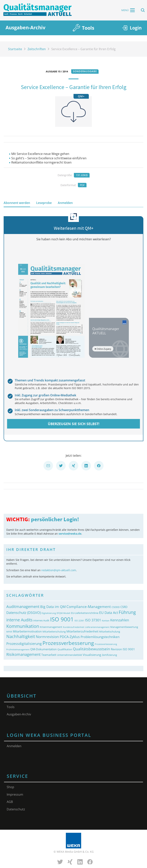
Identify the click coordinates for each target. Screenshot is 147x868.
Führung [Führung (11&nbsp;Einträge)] (127, 612)
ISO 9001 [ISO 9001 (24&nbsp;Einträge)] (62, 619)
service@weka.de (70, 534)
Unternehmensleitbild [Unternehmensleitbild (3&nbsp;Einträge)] (69, 655)
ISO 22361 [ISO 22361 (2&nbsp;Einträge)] (79, 621)
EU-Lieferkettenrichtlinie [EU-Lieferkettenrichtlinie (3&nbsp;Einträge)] (85, 613)
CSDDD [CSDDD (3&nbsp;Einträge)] (116, 607)
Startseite (15, 49)
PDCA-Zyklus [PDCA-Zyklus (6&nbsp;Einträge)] (70, 637)
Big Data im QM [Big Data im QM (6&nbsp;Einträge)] (53, 607)
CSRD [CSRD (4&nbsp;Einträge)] (124, 607)
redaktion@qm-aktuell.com (59, 570)
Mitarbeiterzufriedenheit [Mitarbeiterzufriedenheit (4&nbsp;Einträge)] (82, 631)
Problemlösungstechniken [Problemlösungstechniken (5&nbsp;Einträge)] (100, 637)
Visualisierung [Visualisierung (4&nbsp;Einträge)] (92, 655)
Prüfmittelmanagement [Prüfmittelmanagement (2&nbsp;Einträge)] (18, 650)
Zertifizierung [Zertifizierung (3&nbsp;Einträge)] (109, 655)
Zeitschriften (37, 49)
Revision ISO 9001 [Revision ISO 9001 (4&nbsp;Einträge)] (123, 649)
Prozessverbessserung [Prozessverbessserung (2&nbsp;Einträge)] (106, 644)
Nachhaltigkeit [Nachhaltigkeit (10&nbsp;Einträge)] (21, 636)
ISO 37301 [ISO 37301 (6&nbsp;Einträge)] (93, 620)
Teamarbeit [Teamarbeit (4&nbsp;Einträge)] (49, 655)
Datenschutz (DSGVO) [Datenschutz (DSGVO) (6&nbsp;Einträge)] (24, 613)
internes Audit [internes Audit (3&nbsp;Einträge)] (41, 620)
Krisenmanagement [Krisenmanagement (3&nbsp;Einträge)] (51, 627)
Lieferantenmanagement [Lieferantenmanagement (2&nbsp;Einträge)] (97, 627)
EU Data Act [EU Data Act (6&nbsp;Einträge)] (109, 613)
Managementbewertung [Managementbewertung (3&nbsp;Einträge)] (124, 627)
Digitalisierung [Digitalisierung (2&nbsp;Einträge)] (49, 613)
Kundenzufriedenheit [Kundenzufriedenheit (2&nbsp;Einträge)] (74, 627)
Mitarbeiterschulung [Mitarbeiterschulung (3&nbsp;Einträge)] (54, 632)
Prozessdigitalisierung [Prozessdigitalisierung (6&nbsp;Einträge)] (24, 644)
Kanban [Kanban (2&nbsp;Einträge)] (106, 621)
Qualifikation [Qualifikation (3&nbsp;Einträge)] (65, 649)
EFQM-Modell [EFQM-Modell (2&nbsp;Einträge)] (63, 613)
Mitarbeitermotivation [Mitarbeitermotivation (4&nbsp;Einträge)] (27, 631)
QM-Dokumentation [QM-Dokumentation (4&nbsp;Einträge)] (43, 649)
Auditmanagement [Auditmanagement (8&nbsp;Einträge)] (23, 606)
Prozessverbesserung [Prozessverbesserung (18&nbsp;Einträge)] (68, 643)
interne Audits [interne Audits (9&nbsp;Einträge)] (19, 620)
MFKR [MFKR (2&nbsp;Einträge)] (9, 632)
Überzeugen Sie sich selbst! (74, 424)
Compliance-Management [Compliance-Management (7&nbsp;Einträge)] (89, 607)
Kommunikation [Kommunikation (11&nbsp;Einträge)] (23, 626)
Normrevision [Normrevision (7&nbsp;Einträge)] (47, 637)
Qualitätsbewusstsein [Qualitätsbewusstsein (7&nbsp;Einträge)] (91, 649)
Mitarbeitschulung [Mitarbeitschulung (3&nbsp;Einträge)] (110, 632)
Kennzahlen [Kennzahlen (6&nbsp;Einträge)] (120, 620)
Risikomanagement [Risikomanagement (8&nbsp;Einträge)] (23, 654)
